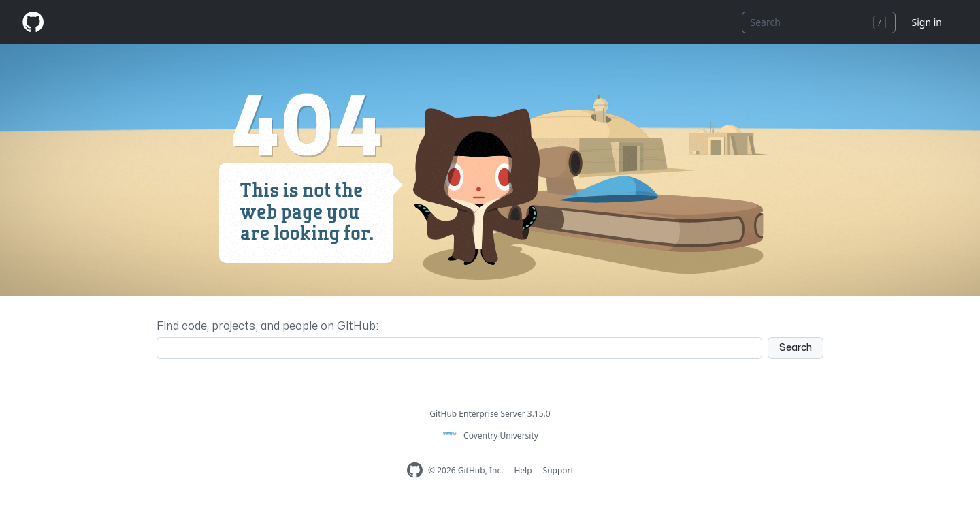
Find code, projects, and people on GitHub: (267, 326)
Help (523, 470)
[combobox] (819, 22)
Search (796, 348)
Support (558, 470)
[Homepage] (33, 22)
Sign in (927, 22)
